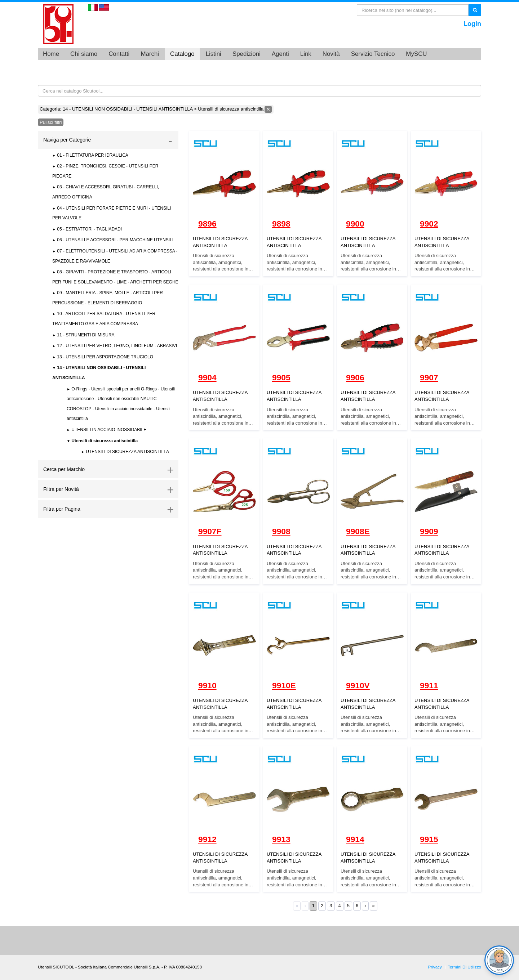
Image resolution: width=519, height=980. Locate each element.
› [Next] (365, 906)
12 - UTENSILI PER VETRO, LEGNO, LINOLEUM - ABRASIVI (116, 346)
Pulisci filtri (51, 122)
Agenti (280, 54)
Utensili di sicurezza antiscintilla (104, 441)
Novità (331, 54)
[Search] (413, 10)
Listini (214, 54)
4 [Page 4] (340, 906)
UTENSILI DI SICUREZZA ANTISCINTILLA (127, 452)
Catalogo (182, 54)
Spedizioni (247, 54)
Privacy (435, 967)
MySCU (416, 54)
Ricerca (475, 10)
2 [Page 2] (322, 906)
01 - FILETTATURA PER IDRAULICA (92, 155)
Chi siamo (84, 54)
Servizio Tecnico (373, 54)
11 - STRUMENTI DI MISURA (85, 335)
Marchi (150, 54)
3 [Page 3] (331, 906)
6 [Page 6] (357, 906)
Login (472, 24)
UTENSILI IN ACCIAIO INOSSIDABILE (108, 430)
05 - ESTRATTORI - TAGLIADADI (89, 229)
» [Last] (374, 906)
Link (306, 54)
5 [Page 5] (348, 906)
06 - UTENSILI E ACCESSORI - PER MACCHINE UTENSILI (115, 240)
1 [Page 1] (313, 906)
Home (51, 54)
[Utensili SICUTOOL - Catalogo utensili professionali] (58, 24)
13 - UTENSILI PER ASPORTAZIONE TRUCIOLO (105, 357)
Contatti (119, 54)
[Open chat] (499, 960)
